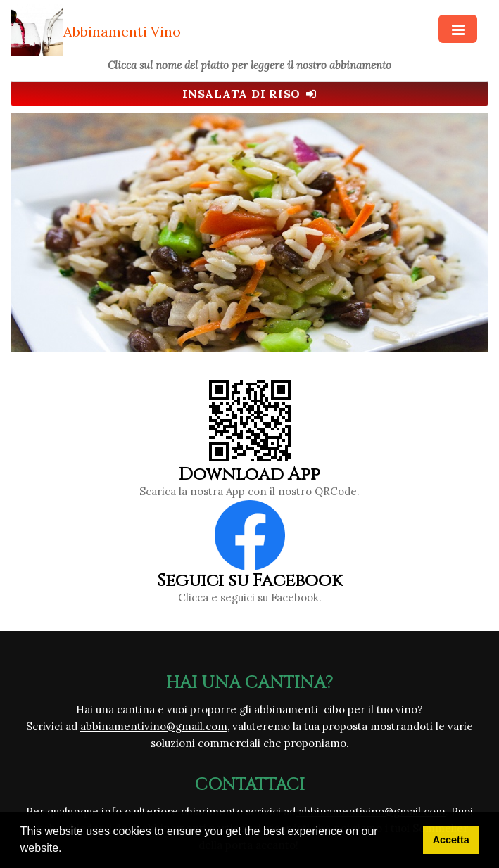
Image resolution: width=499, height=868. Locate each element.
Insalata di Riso (249, 94)
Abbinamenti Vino (122, 31)
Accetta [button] (451, 840)
